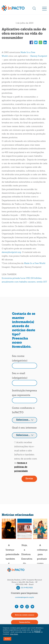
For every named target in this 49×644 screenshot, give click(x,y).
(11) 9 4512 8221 (25, 588)
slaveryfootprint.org (11, 252)
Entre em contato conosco (25, 615)
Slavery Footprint (39, 56)
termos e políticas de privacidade (21, 467)
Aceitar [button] (7, 639)
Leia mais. (14, 634)
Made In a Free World (35, 263)
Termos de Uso (25, 622)
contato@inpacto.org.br (24, 597)
